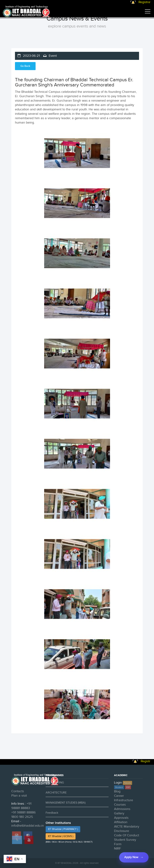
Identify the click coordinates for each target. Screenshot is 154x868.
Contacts (18, 791)
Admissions (122, 809)
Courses (120, 805)
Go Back (25, 66)
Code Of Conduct (127, 835)
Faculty (127, 783)
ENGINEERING (55, 783)
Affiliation (121, 822)
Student (119, 787)
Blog (117, 791)
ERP (128, 787)
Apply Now (131, 857)
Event (52, 56)
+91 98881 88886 (24, 812)
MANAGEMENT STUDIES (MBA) (66, 803)
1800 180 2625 (22, 817)
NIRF (118, 849)
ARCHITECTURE (56, 793)
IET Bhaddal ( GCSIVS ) (61, 836)
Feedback (52, 813)
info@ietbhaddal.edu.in (28, 826)
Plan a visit (19, 796)
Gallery (119, 813)
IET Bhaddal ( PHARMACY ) (63, 829)
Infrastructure (124, 800)
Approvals (121, 818)
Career (119, 796)
